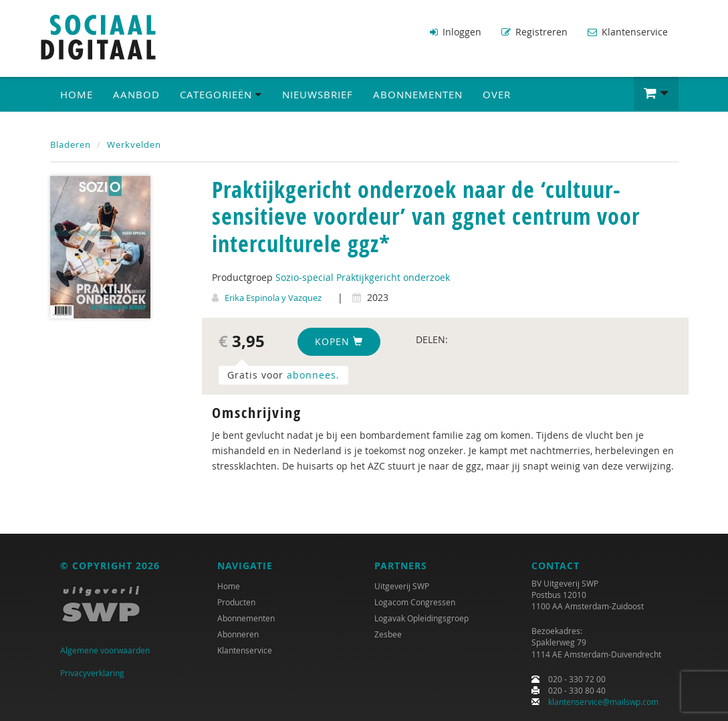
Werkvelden (134, 144)
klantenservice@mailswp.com (603, 702)
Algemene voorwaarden (105, 650)
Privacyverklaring (92, 673)
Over (497, 94)
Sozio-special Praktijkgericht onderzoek (363, 277)
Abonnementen (418, 94)
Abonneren (238, 634)
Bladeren (71, 144)
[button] (656, 94)
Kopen (339, 341)
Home (77, 94)
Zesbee (388, 634)
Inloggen (456, 32)
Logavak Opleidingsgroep (421, 618)
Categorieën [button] (221, 94)
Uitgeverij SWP (402, 586)
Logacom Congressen (415, 602)
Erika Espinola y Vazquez (273, 298)
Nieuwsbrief (318, 94)
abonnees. (313, 375)
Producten (236, 602)
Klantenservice (628, 32)
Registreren (534, 32)
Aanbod (136, 94)
